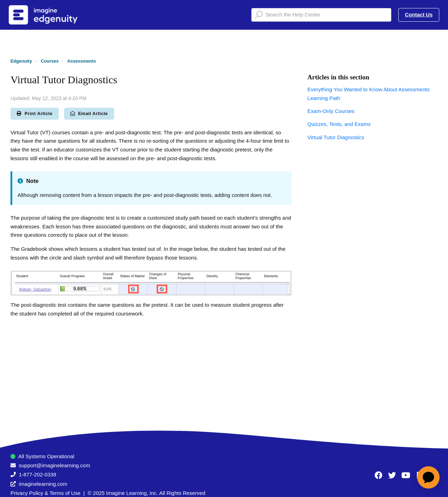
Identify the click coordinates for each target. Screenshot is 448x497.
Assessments (82, 61)
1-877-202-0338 (38, 474)
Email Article (89, 113)
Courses (50, 61)
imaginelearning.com (43, 484)
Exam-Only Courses (331, 111)
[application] (428, 477)
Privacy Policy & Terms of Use (45, 493)
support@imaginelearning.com (55, 465)
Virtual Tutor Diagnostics (336, 137)
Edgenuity (21, 61)
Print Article (35, 113)
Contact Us (419, 15)
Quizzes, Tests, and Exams (339, 124)
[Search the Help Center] (321, 15)
